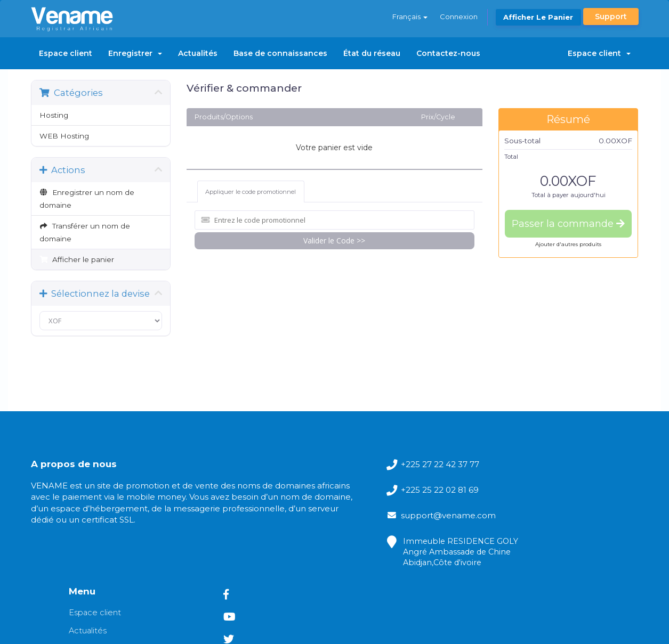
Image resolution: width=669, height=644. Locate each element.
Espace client (66, 53)
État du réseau (372, 53)
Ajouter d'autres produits (568, 244)
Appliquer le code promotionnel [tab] (251, 191)
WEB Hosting (64, 136)
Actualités (198, 53)
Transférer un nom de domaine (85, 232)
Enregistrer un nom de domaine (87, 199)
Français (409, 17)
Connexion (458, 17)
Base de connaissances (280, 53)
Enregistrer (135, 53)
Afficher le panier (538, 17)
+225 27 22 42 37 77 (344, 465)
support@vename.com (352, 521)
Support (611, 17)
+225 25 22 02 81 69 (344, 493)
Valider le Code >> (334, 238)
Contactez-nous (448, 53)
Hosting (54, 115)
